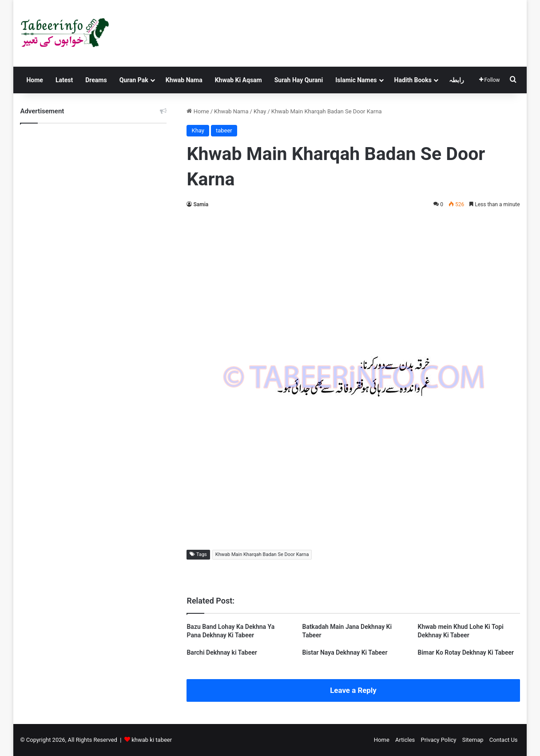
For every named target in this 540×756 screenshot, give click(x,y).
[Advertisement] (353, 281)
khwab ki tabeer (152, 740)
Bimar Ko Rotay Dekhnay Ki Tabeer (466, 652)
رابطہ (457, 80)
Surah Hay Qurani (299, 80)
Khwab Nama (184, 80)
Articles (405, 740)
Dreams (96, 80)
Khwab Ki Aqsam (238, 80)
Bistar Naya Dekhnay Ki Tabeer (345, 652)
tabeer (224, 130)
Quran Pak (134, 80)
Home (34, 80)
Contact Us (504, 740)
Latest (64, 80)
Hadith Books (413, 80)
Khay (260, 111)
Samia (201, 204)
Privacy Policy (438, 740)
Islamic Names (356, 80)
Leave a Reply (353, 690)
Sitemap (473, 740)
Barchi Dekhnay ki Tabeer (222, 652)
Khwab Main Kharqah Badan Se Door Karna (262, 554)
